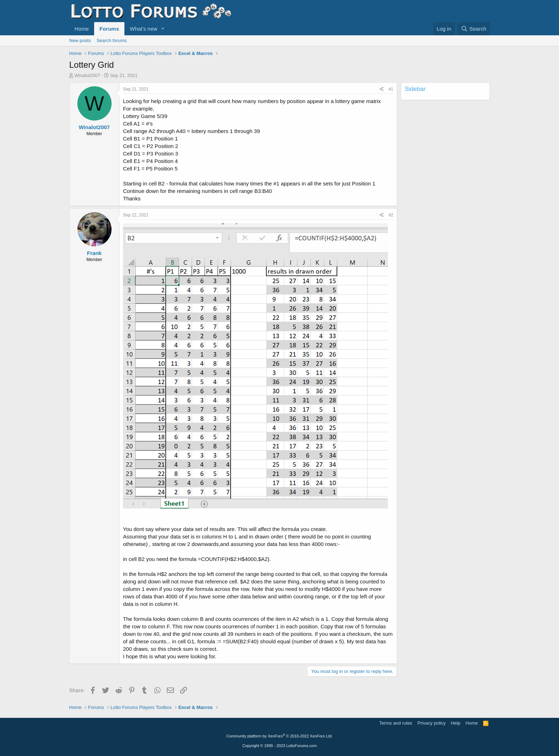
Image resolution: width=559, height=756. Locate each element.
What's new (143, 29)
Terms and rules (396, 723)
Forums (109, 29)
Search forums (112, 40)
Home (82, 29)
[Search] (474, 29)
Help (456, 723)
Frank (94, 253)
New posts (80, 40)
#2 (391, 215)
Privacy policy (432, 723)
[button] (163, 29)
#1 (391, 89)
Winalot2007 (87, 75)
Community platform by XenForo (279, 736)
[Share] (382, 89)
